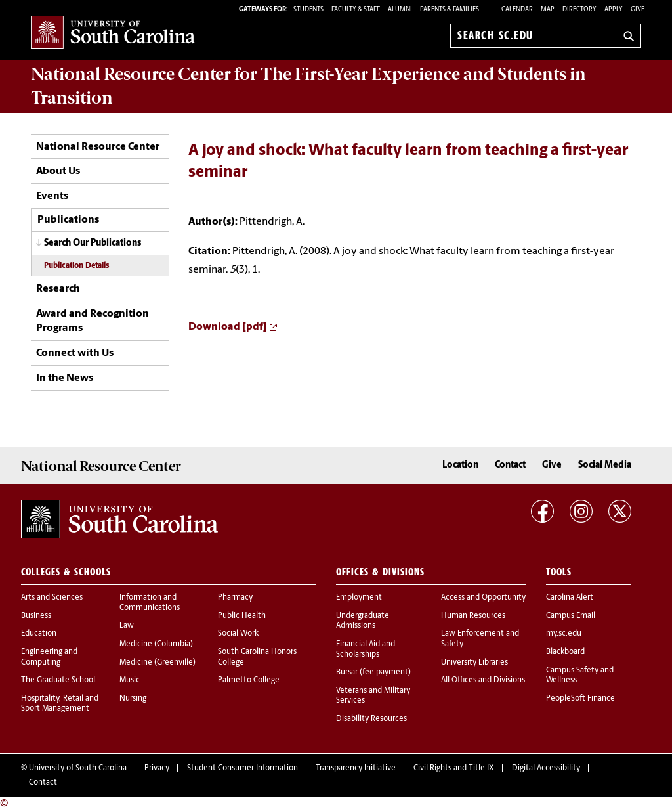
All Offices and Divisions (483, 680)
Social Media (605, 465)
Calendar (517, 10)
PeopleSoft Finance (580, 699)
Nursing (133, 699)
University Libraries (474, 663)
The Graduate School (58, 680)
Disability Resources (371, 719)
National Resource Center (98, 147)
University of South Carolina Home (113, 33)
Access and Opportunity (483, 598)
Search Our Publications (93, 243)
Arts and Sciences (52, 598)
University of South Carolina (78, 768)
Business (36, 616)
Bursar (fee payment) (373, 672)
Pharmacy (235, 598)
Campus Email (571, 616)
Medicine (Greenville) (157, 663)
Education (39, 634)
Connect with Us (75, 353)
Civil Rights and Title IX (454, 768)
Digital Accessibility (546, 768)
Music (130, 680)
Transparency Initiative (356, 768)
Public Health (242, 616)
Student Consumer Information (242, 768)
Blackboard (565, 652)
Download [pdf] (228, 327)
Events (52, 196)
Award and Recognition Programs (93, 321)
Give (638, 10)
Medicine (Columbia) (156, 644)
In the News (65, 378)
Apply (614, 10)
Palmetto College (249, 680)
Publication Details (77, 266)
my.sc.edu (564, 634)
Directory (579, 10)
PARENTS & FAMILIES (450, 10)
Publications (68, 220)
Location (460, 465)
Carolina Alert (570, 598)
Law (127, 626)
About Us (58, 171)
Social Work (238, 634)
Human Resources (473, 616)
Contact (510, 465)
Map (548, 10)
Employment (359, 598)
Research (58, 289)
